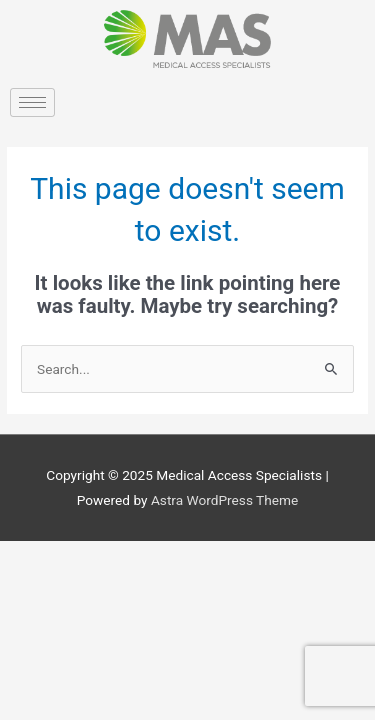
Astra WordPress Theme (224, 500)
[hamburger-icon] (32, 102)
